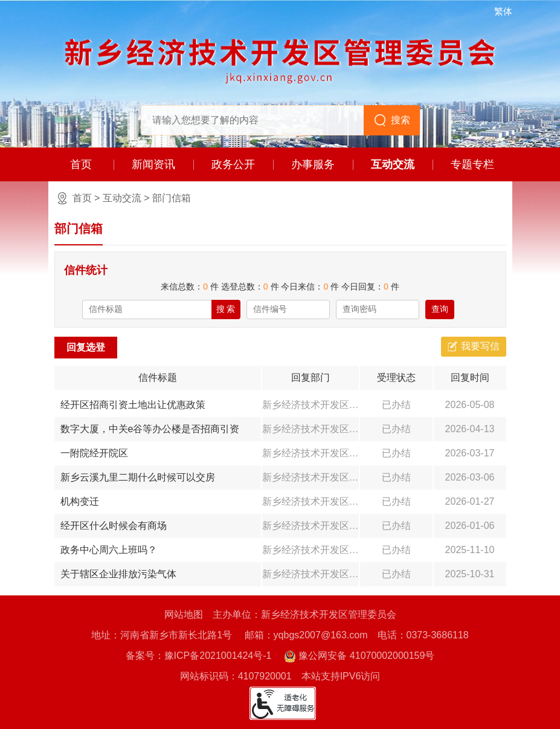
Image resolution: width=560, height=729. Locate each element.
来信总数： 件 (190, 287)
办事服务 (313, 164)
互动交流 (393, 164)
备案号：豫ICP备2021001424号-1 (199, 656)
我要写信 (480, 346)
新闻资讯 (153, 164)
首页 (81, 164)
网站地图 (184, 614)
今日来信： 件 (310, 287)
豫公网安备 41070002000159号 (359, 656)
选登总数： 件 (250, 287)
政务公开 (233, 164)
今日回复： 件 (370, 287)
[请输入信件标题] (147, 309)
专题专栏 (472, 164)
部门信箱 (172, 198)
